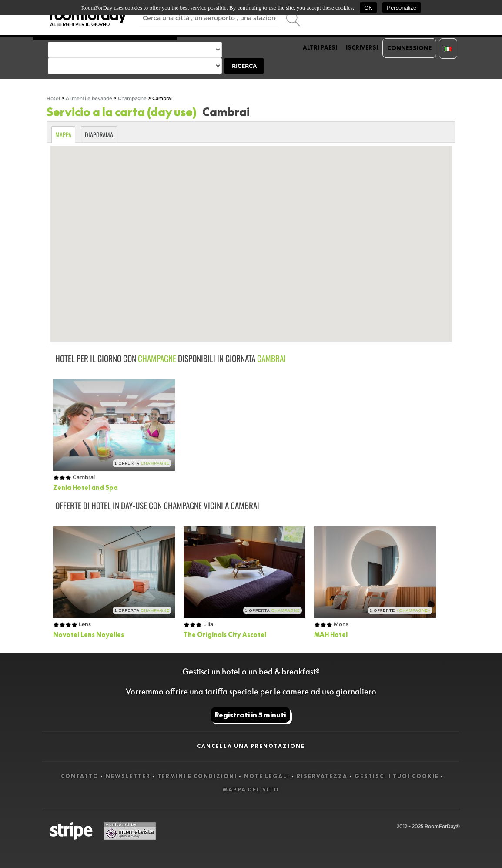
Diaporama (99, 135)
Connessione (409, 48)
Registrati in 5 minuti (250, 715)
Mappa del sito (251, 789)
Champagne (132, 99)
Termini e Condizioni (197, 776)
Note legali (267, 776)
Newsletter (128, 776)
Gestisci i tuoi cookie (397, 776)
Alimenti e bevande (90, 99)
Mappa (63, 135)
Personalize (402, 8)
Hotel (53, 99)
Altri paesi (320, 47)
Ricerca (244, 66)
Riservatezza (322, 776)
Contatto (80, 776)
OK (368, 8)
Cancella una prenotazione (251, 746)
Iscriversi (362, 47)
